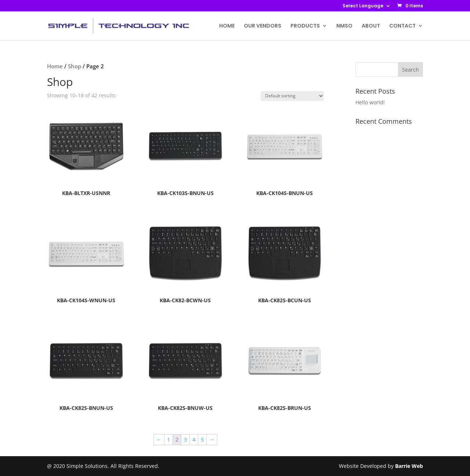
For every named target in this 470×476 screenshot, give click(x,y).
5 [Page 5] (202, 439)
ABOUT (371, 26)
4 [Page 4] (194, 439)
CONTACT (402, 26)
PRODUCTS (305, 26)
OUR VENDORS (263, 26)
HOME (227, 26)
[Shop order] (292, 96)
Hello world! (370, 102)
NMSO (344, 26)
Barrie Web (409, 466)
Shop (75, 66)
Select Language (363, 6)
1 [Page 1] (169, 439)
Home (55, 66)
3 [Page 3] (185, 439)
